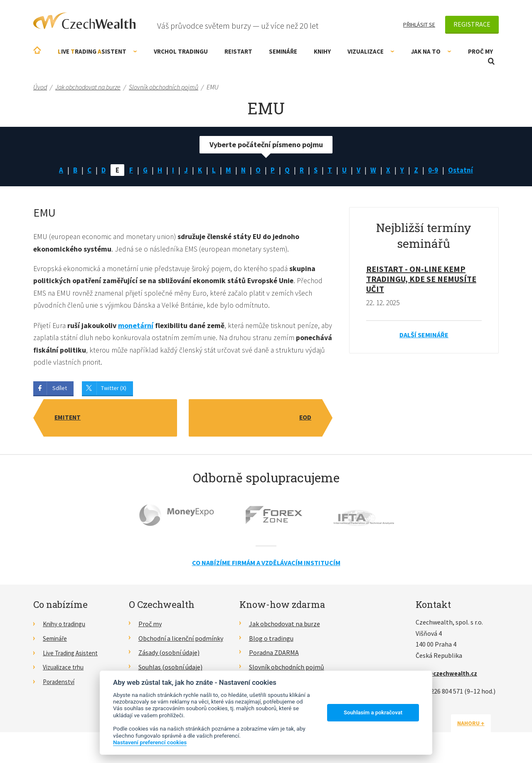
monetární (136, 327)
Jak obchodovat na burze (284, 627)
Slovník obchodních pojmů (287, 670)
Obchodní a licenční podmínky (181, 641)
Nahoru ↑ (479, 726)
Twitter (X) (114, 390)
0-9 (436, 170)
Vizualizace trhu (65, 670)
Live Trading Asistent (73, 655)
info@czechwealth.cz (448, 676)
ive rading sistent (97, 51)
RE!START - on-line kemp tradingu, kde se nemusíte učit (421, 280)
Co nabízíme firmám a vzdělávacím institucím (266, 565)
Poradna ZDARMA (274, 655)
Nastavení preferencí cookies (150, 742)
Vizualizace (371, 51)
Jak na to (431, 51)
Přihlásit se (419, 25)
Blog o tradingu (271, 641)
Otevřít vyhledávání (491, 61)
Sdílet (60, 390)
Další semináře (424, 336)
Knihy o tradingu (66, 627)
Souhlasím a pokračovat (373, 712)
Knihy (322, 51)
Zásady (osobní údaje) (169, 655)
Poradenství (60, 684)
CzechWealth (84, 21)
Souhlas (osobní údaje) (170, 670)
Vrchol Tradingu (181, 51)
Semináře (283, 51)
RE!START (238, 51)
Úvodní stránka (37, 50)
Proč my (480, 51)
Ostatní (464, 170)
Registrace (472, 24)
